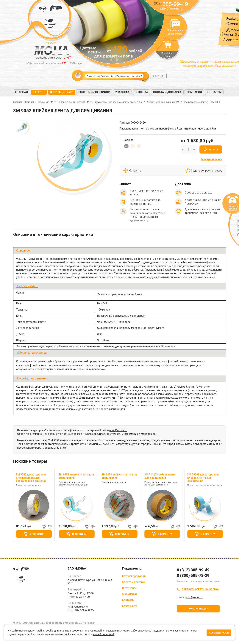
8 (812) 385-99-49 (193, 570)
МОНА (50, 18)
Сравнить (135, 171)
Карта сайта (130, 606)
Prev (111, 60)
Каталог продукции (134, 576)
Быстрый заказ (211, 159)
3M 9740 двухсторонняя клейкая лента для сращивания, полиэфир (31, 478)
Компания (194, 92)
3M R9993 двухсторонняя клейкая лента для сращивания (203, 478)
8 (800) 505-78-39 (193, 576)
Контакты (214, 92)
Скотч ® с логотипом (94, 92)
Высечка (141, 92)
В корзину (36, 534)
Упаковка (122, 92)
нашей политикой (104, 634)
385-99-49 (171, 4)
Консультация (198, 609)
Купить (213, 150)
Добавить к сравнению (50, 527)
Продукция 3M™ (62, 92)
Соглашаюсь (219, 633)
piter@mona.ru (171, 8)
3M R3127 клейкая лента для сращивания (160, 476)
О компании (129, 594)
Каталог (39, 92)
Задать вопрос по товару (207, 171)
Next (117, 60)
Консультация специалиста (175, 24)
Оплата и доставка (167, 92)
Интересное (129, 588)
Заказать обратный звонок (200, 589)
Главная (22, 92)
